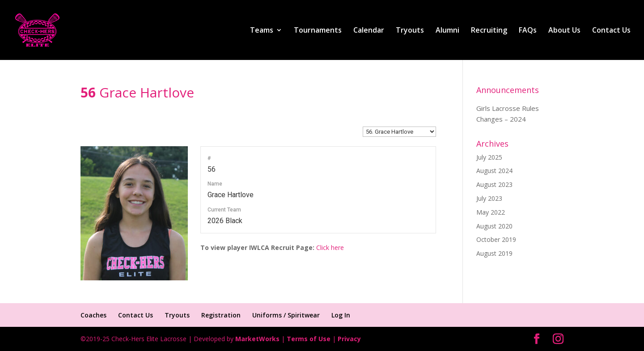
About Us (564, 31)
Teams (262, 31)
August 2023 (494, 184)
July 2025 (489, 157)
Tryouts (410, 31)
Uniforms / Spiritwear (286, 315)
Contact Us (611, 31)
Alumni (447, 31)
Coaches (93, 315)
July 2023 (489, 198)
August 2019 (494, 253)
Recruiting (489, 31)
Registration (221, 315)
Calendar (369, 31)
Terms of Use (309, 339)
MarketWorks (257, 339)
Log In (341, 315)
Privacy (349, 339)
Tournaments (318, 31)
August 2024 (494, 171)
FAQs (528, 31)
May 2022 (491, 212)
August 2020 (494, 226)
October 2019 (496, 239)
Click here (330, 247)
